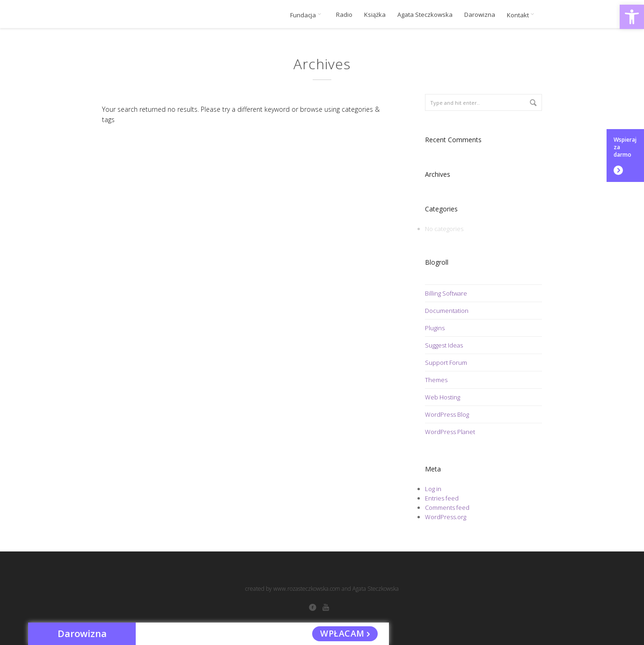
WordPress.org (446, 517)
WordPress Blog (447, 414)
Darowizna (480, 15)
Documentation (447, 311)
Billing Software (446, 293)
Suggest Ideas (444, 345)
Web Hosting (443, 397)
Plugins (435, 328)
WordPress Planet (450, 432)
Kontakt (522, 15)
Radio (344, 15)
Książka (375, 15)
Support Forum (446, 362)
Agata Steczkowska (425, 15)
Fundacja (307, 15)
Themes (436, 380)
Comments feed (447, 507)
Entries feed (442, 498)
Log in (433, 489)
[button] (632, 17)
